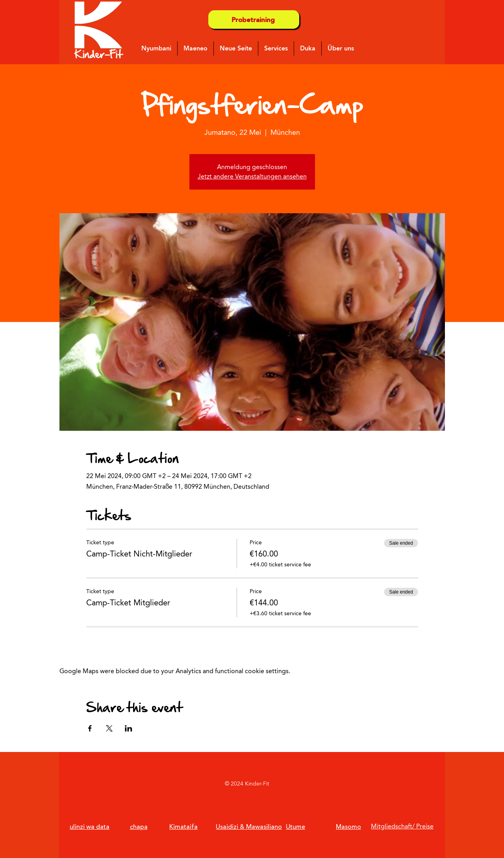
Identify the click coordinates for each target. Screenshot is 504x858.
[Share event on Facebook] (90, 728)
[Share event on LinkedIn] (129, 728)
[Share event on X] (109, 728)
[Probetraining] (254, 20)
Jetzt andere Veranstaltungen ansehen (252, 176)
